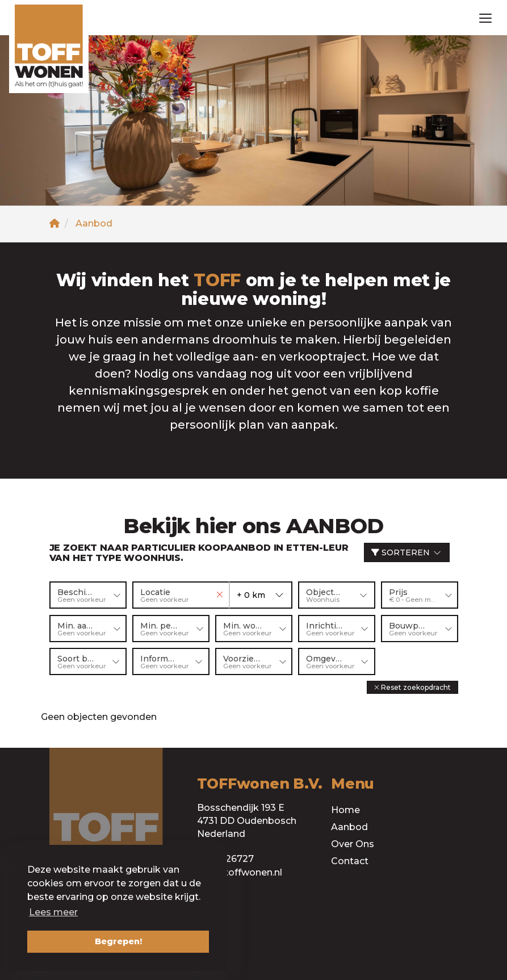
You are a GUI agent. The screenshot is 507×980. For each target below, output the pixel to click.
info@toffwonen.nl (240, 872)
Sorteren (407, 552)
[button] (412, 687)
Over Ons (353, 843)
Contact (350, 860)
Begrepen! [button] (118, 941)
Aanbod (349, 826)
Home (345, 809)
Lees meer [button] (53, 912)
